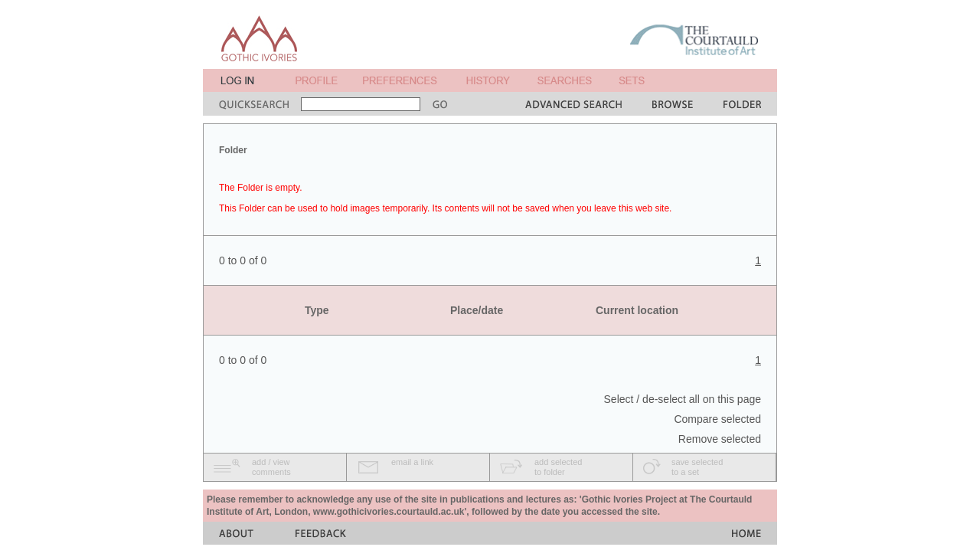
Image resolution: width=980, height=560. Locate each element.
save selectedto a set (697, 467)
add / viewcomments (271, 467)
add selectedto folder (558, 467)
